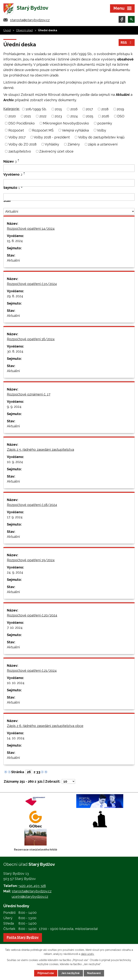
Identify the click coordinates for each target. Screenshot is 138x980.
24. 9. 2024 (15, 572)
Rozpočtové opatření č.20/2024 (32, 615)
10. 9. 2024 (15, 462)
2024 (74, 116)
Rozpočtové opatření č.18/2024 (32, 505)
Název (10, 161)
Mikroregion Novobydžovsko (66, 123)
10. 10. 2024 (16, 683)
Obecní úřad (24, 30)
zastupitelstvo (20, 151)
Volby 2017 (17, 137)
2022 (43, 116)
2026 (105, 116)
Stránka (18, 772)
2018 (105, 109)
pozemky (105, 123)
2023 (58, 116)
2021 (28, 116)
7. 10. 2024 (15, 628)
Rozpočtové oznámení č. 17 (29, 394)
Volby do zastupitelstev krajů (101, 137)
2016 (74, 109)
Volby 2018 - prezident (52, 137)
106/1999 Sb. (36, 109)
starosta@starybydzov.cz (30, 20)
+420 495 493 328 (32, 886)
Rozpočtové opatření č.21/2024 (32, 671)
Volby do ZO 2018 (22, 144)
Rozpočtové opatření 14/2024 (31, 229)
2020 (12, 116)
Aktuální (13, 260)
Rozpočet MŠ (43, 130)
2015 (58, 109)
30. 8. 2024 (15, 351)
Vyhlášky (52, 144)
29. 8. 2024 (15, 296)
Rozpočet (16, 130)
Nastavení (94, 973)
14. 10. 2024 (16, 738)
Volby (102, 130)
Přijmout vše (46, 973)
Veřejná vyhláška (75, 130)
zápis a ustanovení (103, 144)
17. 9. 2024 (15, 517)
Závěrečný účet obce (56, 151)
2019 (120, 109)
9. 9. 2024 (14, 407)
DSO (121, 116)
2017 (89, 109)
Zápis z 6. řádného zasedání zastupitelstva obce (45, 726)
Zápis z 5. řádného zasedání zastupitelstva (40, 450)
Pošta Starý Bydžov (23, 937)
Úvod (7, 30)
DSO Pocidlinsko (22, 123)
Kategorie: (11, 109)
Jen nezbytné (70, 973)
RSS (127, 43)
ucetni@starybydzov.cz (30, 897)
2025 (90, 116)
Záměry (74, 144)
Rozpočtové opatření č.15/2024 (32, 284)
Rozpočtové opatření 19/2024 (31, 560)
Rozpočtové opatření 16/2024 (31, 339)
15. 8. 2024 (15, 241)
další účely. (88, 954)
